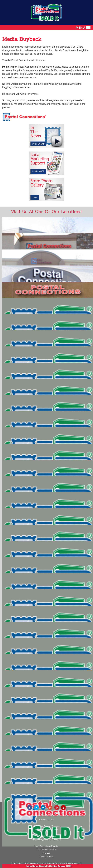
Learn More (38, 171)
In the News (38, 144)
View (35, 197)
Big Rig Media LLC (75, 863)
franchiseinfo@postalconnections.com (46, 840)
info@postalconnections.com (46, 830)
